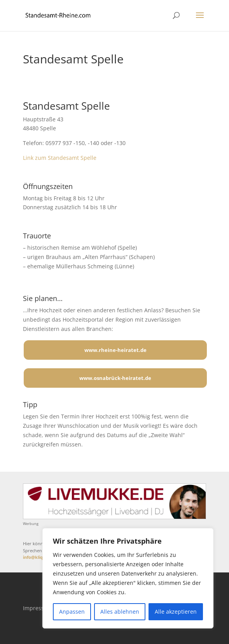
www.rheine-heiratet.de (115, 350)
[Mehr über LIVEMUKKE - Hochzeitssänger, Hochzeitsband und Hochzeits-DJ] (114, 517)
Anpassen (72, 612)
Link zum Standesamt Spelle (60, 158)
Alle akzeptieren (176, 612)
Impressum (38, 608)
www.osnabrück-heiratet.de (115, 378)
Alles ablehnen (120, 612)
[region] (128, 578)
